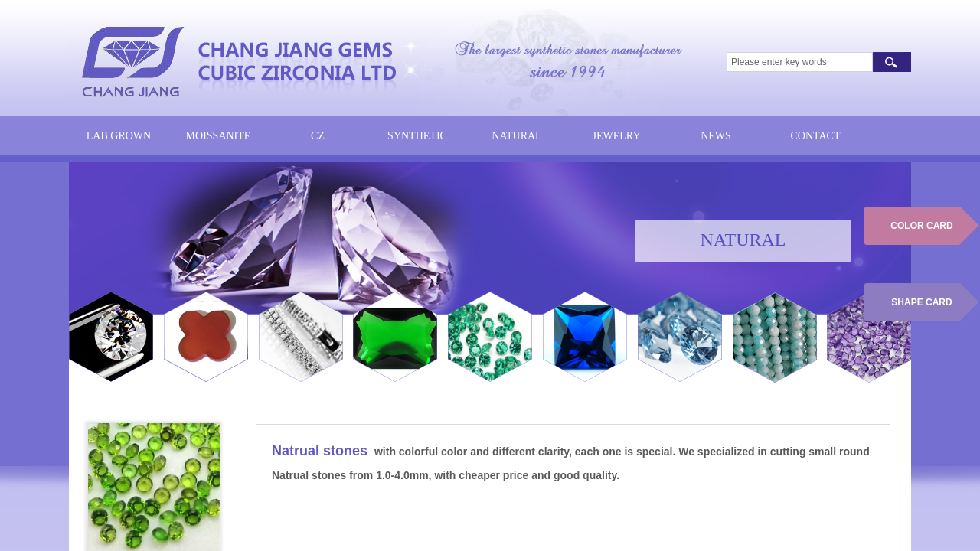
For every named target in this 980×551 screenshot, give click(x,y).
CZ (318, 136)
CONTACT (816, 136)
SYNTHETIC (417, 136)
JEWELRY (617, 136)
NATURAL (516, 136)
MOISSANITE (219, 136)
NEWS (716, 136)
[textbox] (800, 62)
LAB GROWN (119, 136)
